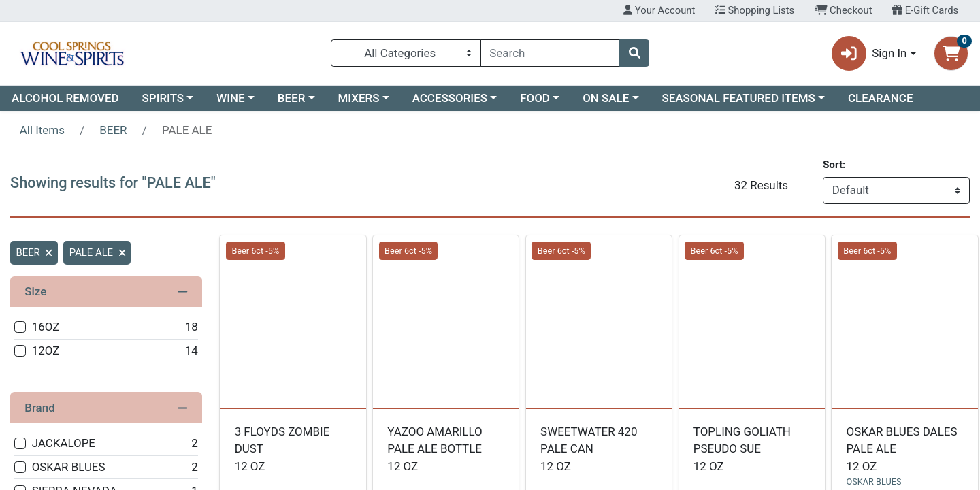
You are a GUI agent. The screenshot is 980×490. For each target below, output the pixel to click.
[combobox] (550, 53)
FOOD (535, 98)
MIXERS (359, 98)
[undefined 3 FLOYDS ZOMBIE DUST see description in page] (293, 322)
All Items (42, 130)
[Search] (550, 53)
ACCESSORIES (450, 98)
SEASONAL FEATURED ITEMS (738, 98)
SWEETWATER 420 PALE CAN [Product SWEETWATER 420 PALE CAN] (599, 450)
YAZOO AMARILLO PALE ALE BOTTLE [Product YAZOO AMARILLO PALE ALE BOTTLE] (446, 450)
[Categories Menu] (406, 53)
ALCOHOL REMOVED (65, 98)
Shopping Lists (755, 10)
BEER (292, 98)
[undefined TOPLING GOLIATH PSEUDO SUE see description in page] (752, 322)
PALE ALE (97, 252)
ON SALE (606, 98)
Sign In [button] (869, 53)
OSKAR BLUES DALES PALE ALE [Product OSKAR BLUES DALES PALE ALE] (905, 450)
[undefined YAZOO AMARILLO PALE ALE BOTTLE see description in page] (446, 322)
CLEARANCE (881, 98)
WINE (230, 98)
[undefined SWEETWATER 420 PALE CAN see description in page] (599, 322)
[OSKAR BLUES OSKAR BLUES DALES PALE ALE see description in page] (905, 322)
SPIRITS (163, 98)
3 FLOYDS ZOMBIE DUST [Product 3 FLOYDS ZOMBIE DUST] (293, 450)
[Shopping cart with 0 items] (951, 53)
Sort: (834, 165)
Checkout (844, 10)
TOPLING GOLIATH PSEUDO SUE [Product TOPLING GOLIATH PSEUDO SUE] (752, 450)
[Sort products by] (896, 191)
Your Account (659, 10)
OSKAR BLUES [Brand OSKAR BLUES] (874, 481)
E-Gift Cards (925, 10)
